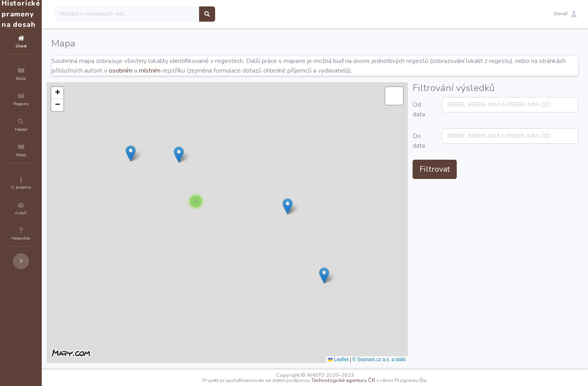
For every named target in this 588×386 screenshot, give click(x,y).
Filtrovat (483, 169)
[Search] (175, 14)
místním (234, 71)
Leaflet (386, 360)
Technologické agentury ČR (367, 380)
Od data (467, 110)
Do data (467, 141)
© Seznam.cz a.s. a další (427, 360)
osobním (205, 71)
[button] (565, 14)
